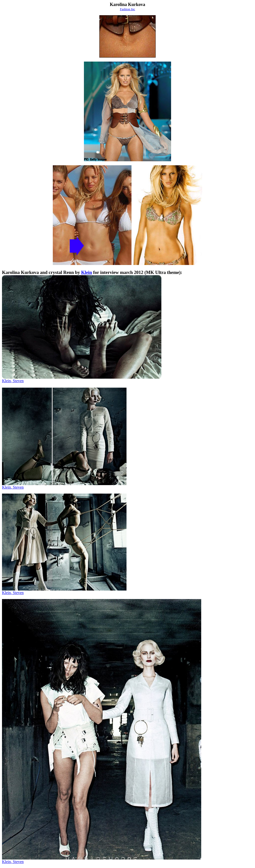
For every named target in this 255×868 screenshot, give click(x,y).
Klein (87, 272)
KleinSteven (13, 487)
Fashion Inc (127, 9)
